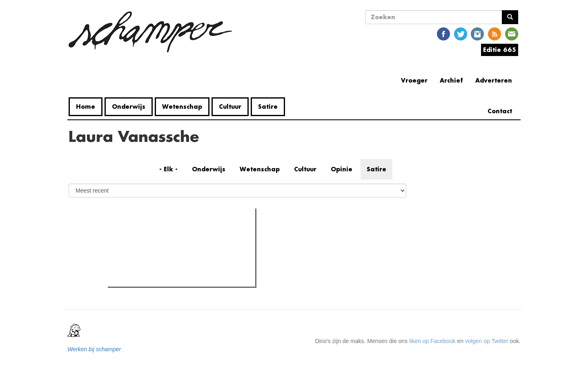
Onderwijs (129, 107)
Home (86, 107)
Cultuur (230, 107)
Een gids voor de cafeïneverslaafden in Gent (180, 278)
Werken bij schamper (94, 349)
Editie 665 (500, 50)
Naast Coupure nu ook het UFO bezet (172, 249)
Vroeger (414, 80)
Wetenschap (182, 107)
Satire (268, 107)
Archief (451, 80)
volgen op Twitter (487, 341)
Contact (500, 111)
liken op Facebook (432, 341)
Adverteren (494, 80)
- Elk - (168, 169)
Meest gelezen (134, 233)
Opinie (342, 169)
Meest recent (181, 233)
